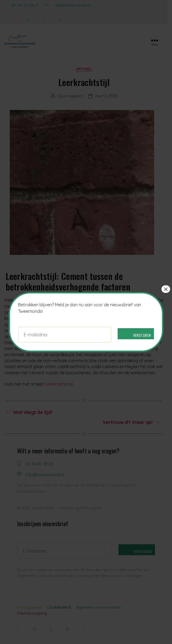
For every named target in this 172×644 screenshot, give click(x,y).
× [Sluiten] (166, 289)
